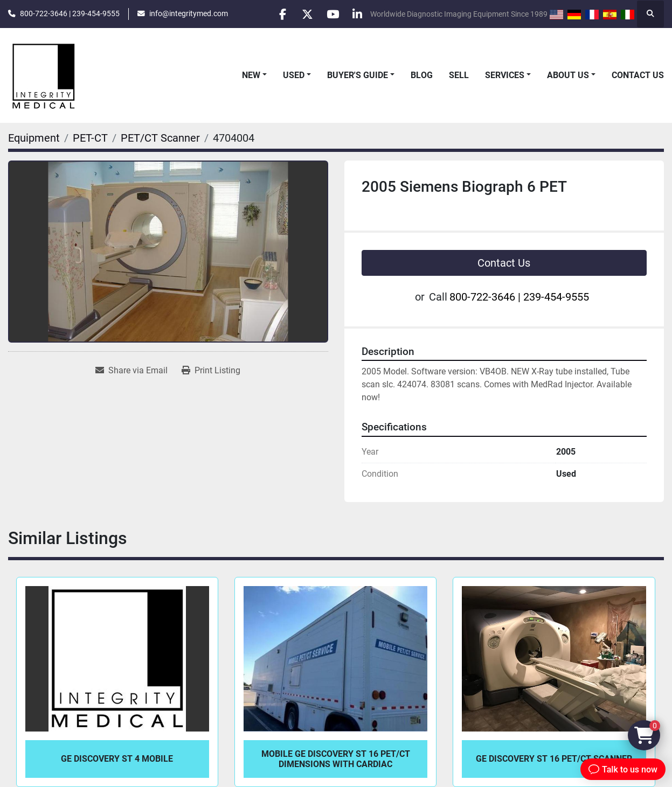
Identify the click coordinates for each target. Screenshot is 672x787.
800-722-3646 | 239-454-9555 (70, 13)
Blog (422, 75)
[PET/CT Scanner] (160, 138)
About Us (568, 75)
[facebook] (274, 14)
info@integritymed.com (189, 13)
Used (294, 75)
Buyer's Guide (358, 75)
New (251, 75)
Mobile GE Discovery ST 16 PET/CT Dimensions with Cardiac (336, 759)
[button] (254, 75)
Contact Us (638, 75)
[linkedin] (356, 14)
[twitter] (301, 14)
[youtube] (329, 14)
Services (505, 75)
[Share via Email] (131, 371)
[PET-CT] (90, 138)
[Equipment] (34, 138)
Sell (459, 75)
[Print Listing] (211, 371)
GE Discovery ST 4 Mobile (117, 759)
